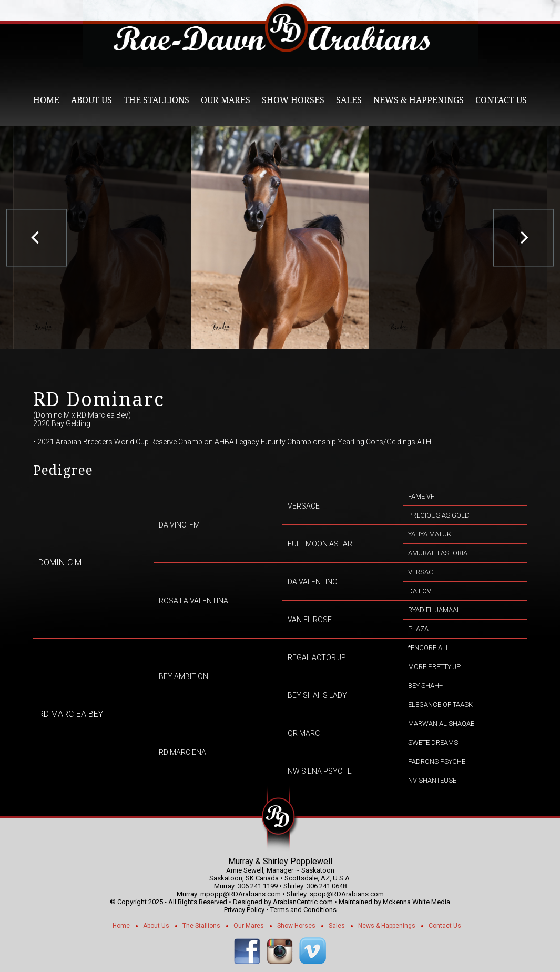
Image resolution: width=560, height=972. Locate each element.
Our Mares (226, 100)
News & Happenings (419, 100)
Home (46, 100)
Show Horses (293, 100)
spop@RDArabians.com (347, 894)
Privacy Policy (244, 910)
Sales (349, 100)
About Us (91, 100)
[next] (523, 237)
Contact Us (501, 100)
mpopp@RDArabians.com (241, 894)
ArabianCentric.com (303, 902)
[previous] (37, 237)
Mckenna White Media (416, 902)
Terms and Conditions (303, 910)
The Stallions (156, 100)
